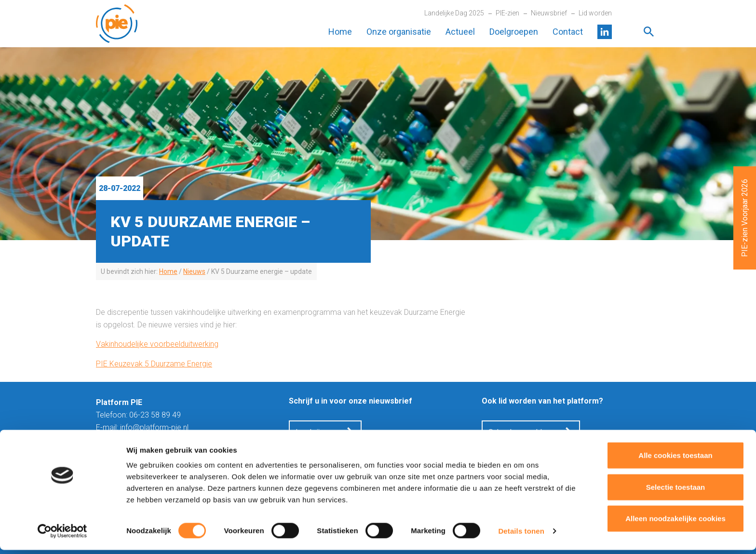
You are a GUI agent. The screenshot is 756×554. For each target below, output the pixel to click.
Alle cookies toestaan (675, 459)
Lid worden (595, 13)
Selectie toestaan (676, 491)
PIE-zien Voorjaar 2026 (745, 218)
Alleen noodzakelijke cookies (675, 522)
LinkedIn (605, 32)
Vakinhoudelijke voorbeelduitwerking (157, 344)
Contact (568, 32)
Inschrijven (314, 432)
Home (340, 32)
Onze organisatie (399, 32)
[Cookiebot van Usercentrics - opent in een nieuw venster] (62, 535)
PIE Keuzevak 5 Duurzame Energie (154, 364)
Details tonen (521, 535)
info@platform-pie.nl (154, 427)
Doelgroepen (514, 32)
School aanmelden (519, 432)
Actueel (460, 32)
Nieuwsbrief (549, 13)
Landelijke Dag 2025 (454, 13)
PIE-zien (507, 13)
